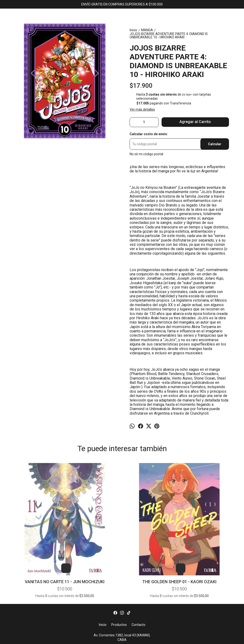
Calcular (215, 144)
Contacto (138, 565)
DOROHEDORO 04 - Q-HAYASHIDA (122, 472)
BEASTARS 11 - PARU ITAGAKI (168, 472)
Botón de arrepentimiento (194, 638)
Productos (119, 565)
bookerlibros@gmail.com (122, 587)
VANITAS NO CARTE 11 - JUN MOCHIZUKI (30, 515)
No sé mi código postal (146, 154)
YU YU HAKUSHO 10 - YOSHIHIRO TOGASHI (214, 472)
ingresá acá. (172, 638)
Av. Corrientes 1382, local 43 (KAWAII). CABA (122, 577)
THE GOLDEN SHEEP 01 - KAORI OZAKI (76, 515)
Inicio (103, 565)
